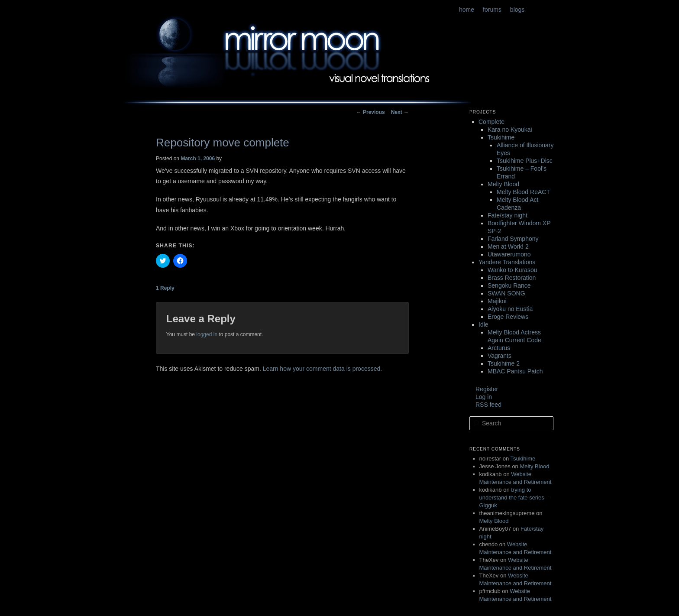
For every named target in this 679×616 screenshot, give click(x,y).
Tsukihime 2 (504, 363)
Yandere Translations (507, 262)
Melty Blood (503, 184)
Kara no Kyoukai (510, 130)
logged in (207, 334)
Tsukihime (501, 137)
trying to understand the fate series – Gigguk (514, 498)
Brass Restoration (512, 278)
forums (492, 10)
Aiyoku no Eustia (510, 309)
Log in (484, 397)
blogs (517, 10)
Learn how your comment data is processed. (322, 369)
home (467, 10)
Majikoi (497, 301)
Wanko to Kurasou (512, 270)
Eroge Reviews (508, 317)
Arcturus (499, 348)
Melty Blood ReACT (523, 192)
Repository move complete (223, 143)
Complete (491, 122)
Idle (483, 324)
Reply (165, 288)
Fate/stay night (508, 215)
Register (487, 389)
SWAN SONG (506, 293)
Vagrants (500, 356)
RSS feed (488, 405)
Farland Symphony (513, 239)
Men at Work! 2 (508, 246)
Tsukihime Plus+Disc (525, 161)
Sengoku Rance (509, 285)
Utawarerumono (509, 254)
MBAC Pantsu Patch (515, 371)
